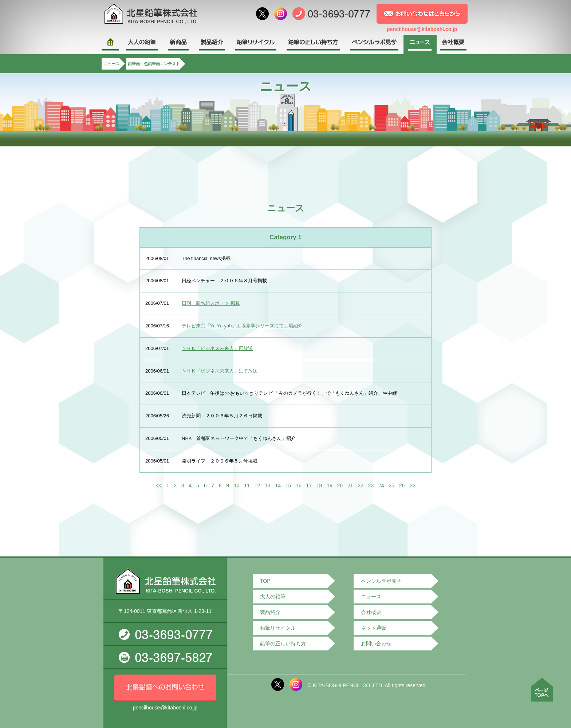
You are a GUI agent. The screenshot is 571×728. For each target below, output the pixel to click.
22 (361, 485)
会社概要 (371, 612)
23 (371, 485)
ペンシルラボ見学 (381, 581)
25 (391, 485)
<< (159, 485)
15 (288, 485)
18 (319, 485)
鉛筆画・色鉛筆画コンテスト (154, 64)
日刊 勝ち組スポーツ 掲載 (211, 303)
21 (350, 485)
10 (237, 485)
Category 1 (285, 237)
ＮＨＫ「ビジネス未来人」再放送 (217, 348)
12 (257, 485)
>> (412, 485)
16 (299, 485)
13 (268, 485)
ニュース (111, 64)
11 (247, 485)
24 (381, 485)
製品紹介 (270, 612)
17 (309, 485)
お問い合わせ (376, 644)
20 (340, 485)
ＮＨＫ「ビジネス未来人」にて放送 (220, 371)
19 (330, 485)
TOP (265, 581)
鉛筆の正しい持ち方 (283, 644)
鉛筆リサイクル (278, 628)
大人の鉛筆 (273, 597)
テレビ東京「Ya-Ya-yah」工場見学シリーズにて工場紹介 (242, 326)
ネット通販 (374, 628)
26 (402, 485)
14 (278, 485)
